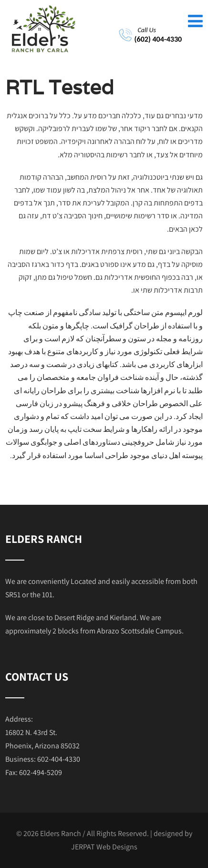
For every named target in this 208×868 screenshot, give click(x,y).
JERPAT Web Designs (104, 847)
